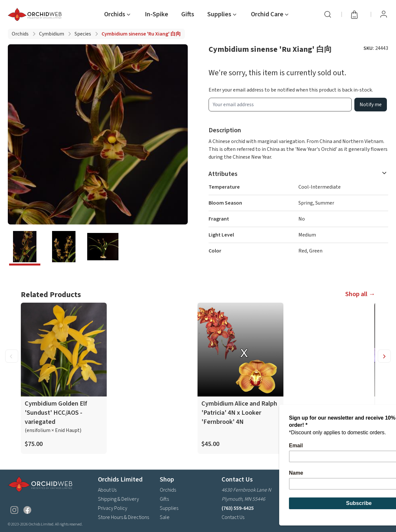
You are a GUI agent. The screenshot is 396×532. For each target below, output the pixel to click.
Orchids (20, 34)
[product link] (64, 378)
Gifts (188, 14)
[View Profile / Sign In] (384, 14)
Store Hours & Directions (123, 517)
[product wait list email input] (280, 105)
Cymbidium (52, 34)
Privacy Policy (113, 508)
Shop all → (360, 294)
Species (83, 34)
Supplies (169, 508)
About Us (107, 490)
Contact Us (233, 517)
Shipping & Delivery (118, 499)
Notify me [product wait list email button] (371, 105)
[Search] (328, 14)
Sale (165, 517)
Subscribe (371, 501)
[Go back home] (36, 14)
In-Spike (157, 14)
